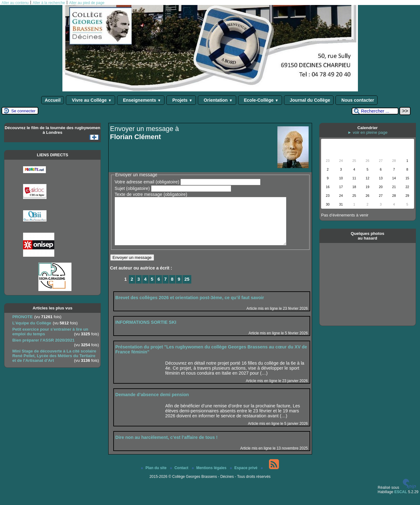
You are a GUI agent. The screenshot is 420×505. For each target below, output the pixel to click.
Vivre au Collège (90, 100)
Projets (181, 100)
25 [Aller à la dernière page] (187, 289)
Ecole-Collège (260, 100)
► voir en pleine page (368, 132)
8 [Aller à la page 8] (172, 289)
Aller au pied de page (87, 3)
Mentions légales (210, 477)
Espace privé (244, 477)
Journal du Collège (309, 100)
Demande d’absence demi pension (152, 404)
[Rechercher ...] (375, 111)
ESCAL (401, 501)
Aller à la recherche (49, 3)
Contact (180, 477)
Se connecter (23, 111)
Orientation (217, 100)
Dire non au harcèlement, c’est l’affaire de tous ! (167, 447)
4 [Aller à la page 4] (145, 289)
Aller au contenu (15, 3)
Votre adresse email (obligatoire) (147, 182)
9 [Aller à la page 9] (179, 289)
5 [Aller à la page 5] (152, 289)
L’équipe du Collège (32, 323)
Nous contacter (357, 100)
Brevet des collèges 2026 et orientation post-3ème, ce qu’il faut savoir (190, 307)
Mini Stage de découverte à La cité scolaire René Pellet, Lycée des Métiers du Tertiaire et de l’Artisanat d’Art (54, 356)
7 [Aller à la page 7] (165, 289)
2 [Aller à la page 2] (132, 289)
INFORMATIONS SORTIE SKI (146, 332)
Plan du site (154, 477)
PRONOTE (22, 317)
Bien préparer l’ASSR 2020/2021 (43, 340)
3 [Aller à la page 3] (139, 289)
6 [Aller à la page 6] (159, 289)
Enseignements (141, 100)
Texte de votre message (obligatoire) (151, 194)
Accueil (53, 100)
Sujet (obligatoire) (132, 188)
